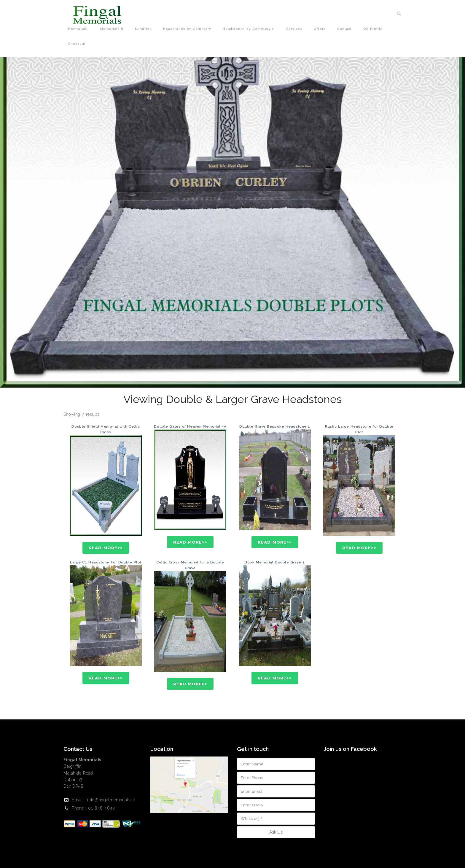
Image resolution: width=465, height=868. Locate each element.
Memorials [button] (80, 29)
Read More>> (106, 548)
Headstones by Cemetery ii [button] (250, 29)
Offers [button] (321, 29)
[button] (399, 14)
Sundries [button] (145, 29)
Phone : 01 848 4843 (93, 808)
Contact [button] (346, 29)
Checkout (77, 44)
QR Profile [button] (374, 29)
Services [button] (296, 29)
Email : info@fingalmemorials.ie (103, 800)
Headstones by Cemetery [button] (188, 29)
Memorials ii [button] (113, 29)
